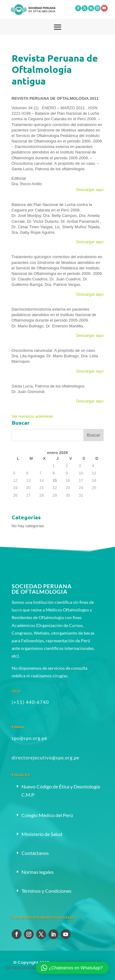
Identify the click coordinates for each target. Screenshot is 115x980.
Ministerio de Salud (42, 834)
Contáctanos (35, 853)
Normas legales (38, 872)
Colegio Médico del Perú (47, 815)
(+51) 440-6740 (30, 702)
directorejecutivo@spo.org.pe (46, 758)
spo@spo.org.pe (29, 738)
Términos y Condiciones (46, 891)
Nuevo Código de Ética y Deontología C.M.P (61, 791)
